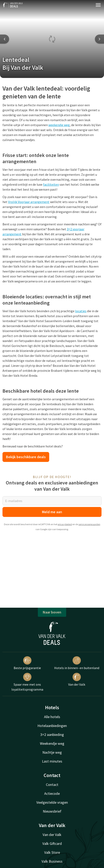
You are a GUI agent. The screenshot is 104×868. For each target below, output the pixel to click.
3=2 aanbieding (52, 735)
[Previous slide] (5, 39)
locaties (81, 311)
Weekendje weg (52, 743)
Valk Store (52, 852)
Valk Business (52, 861)
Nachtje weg (52, 752)
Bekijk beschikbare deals (26, 457)
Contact (52, 785)
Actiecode (52, 793)
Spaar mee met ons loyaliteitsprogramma (27, 682)
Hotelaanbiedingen (52, 726)
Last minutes (52, 761)
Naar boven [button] (52, 612)
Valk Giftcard (52, 843)
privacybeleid (65, 524)
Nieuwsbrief (52, 811)
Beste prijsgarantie (27, 663)
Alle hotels (52, 717)
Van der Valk (77, 680)
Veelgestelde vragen (52, 802)
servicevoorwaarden (89, 524)
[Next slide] (99, 39)
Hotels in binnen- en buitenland (77, 663)
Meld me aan (52, 512)
